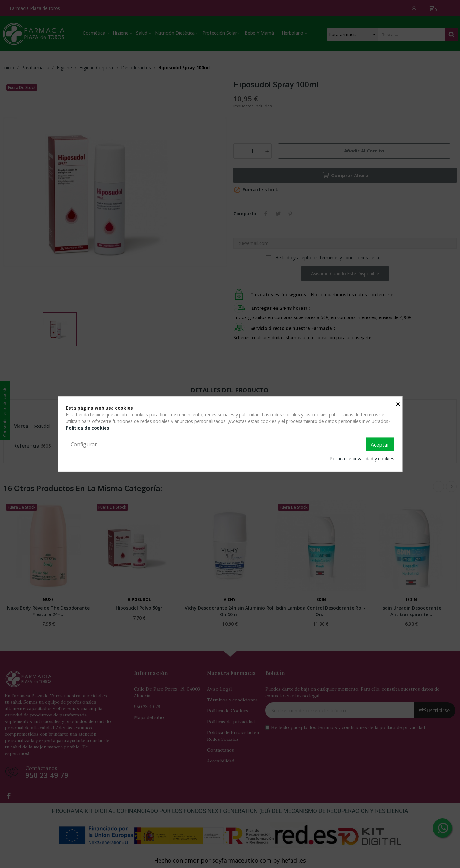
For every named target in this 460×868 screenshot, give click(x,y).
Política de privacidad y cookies (362, 459)
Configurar (84, 444)
